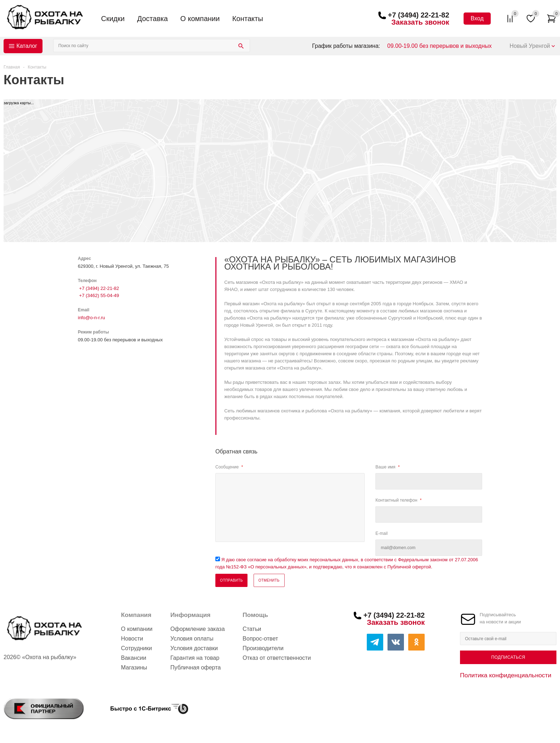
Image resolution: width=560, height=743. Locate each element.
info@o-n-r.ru (91, 318)
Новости (132, 639)
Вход (477, 18)
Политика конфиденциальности (506, 675)
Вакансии (134, 658)
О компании (200, 19)
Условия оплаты (192, 639)
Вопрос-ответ (260, 639)
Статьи (252, 629)
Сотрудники (137, 648)
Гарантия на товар (195, 658)
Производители (263, 648)
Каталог (27, 46)
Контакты (247, 19)
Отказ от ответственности (277, 658)
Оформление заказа (197, 629)
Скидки (113, 19)
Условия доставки (194, 648)
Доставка (152, 19)
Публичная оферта (196, 667)
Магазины (134, 667)
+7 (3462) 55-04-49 (98, 295)
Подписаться (508, 657)
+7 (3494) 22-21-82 (419, 15)
